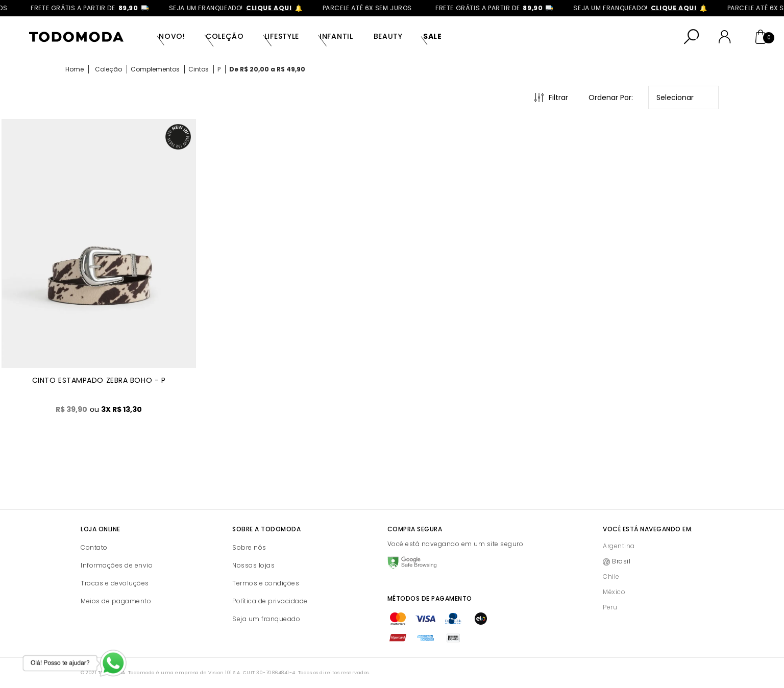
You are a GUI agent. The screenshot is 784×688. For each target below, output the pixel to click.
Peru (610, 607)
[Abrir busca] (692, 37)
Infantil (336, 36)
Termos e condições (266, 583)
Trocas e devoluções (115, 583)
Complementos (155, 69)
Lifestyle (282, 36)
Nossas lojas (253, 565)
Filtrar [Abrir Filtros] (558, 97)
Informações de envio (117, 565)
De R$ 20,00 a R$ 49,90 (267, 69)
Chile (611, 576)
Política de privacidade (270, 601)
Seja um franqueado (266, 619)
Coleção (225, 36)
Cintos (199, 69)
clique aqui (279, 8)
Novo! (172, 36)
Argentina (619, 546)
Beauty (388, 36)
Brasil (621, 561)
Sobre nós (249, 547)
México (614, 592)
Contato (94, 547)
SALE (433, 36)
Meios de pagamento (116, 601)
